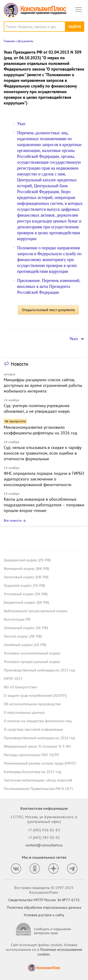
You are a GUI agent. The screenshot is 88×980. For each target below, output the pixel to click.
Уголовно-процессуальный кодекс (32, 662)
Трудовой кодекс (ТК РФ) (24, 585)
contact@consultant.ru (44, 845)
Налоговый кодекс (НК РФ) (26, 577)
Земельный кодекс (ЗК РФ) (26, 628)
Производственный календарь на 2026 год (39, 738)
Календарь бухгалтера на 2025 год (33, 772)
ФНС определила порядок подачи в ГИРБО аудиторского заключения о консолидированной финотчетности (44, 479)
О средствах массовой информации (33, 729)
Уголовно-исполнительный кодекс (32, 653)
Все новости (13, 520)
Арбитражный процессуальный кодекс (36, 611)
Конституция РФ (17, 619)
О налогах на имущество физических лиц (38, 721)
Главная (9, 41)
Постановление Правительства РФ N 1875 (38, 789)
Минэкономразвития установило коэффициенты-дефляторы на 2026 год (40, 430)
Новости (19, 364)
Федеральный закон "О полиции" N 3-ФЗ (37, 746)
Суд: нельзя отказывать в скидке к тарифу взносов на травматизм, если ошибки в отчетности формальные (42, 453)
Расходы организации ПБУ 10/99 (31, 755)
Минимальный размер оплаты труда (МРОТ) (40, 763)
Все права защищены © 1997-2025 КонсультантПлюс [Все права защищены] (44, 890)
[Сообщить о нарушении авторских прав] (44, 929)
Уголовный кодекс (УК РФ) (26, 594)
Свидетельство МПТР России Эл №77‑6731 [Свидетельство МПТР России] (44, 900)
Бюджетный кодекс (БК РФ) (26, 602)
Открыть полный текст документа (48, 310)
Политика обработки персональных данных (44, 907)
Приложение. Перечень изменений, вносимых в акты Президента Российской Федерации (49, 286)
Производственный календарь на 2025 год (39, 670)
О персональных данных (24, 712)
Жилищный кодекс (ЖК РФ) (26, 568)
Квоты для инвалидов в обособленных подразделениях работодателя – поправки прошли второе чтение (44, 505)
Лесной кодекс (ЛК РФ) (23, 636)
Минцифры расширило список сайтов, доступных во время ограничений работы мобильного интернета (43, 385)
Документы (25, 41)
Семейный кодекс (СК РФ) (25, 645)
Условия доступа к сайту (44, 915)
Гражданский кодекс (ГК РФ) (27, 560)
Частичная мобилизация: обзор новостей (38, 780)
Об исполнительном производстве (32, 704)
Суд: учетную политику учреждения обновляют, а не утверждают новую (37, 408)
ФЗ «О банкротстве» (21, 687)
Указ (21, 124)
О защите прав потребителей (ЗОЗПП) (35, 695)
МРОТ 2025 (13, 678)
